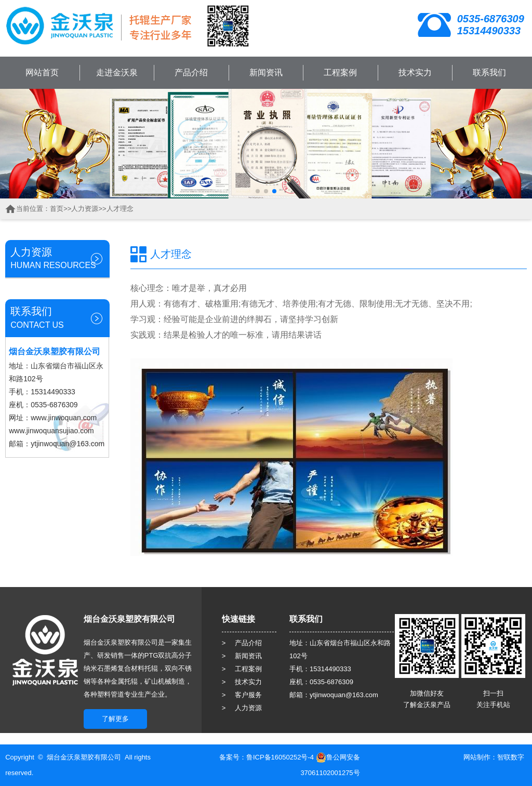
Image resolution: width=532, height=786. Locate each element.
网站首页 (42, 72)
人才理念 (120, 209)
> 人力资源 (242, 708)
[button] (258, 191)
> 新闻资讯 (242, 656)
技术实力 (415, 72)
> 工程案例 (242, 669)
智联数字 (511, 757)
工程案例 (340, 72)
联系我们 (489, 72)
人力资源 (85, 209)
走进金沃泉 (117, 72)
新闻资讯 (266, 72)
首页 (57, 209)
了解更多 (115, 719)
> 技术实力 (242, 682)
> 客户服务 (242, 695)
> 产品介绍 (242, 643)
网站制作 (477, 757)
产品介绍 (191, 72)
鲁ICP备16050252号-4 (280, 757)
